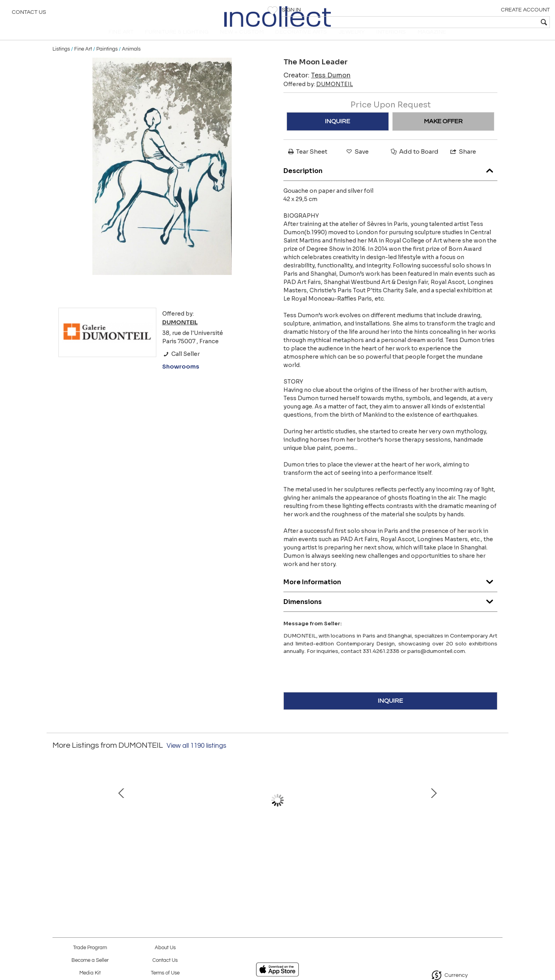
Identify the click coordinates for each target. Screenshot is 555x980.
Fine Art (83, 60)
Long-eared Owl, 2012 (441, 856)
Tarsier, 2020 (276, 856)
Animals (131, 60)
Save (357, 163)
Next (497, 819)
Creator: (317, 86)
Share (463, 163)
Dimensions (390, 611)
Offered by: (318, 95)
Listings (61, 60)
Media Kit (90, 973)
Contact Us (29, 14)
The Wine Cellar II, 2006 (193, 856)
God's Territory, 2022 (358, 856)
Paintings (107, 60)
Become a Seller (90, 960)
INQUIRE (337, 132)
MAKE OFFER (443, 132)
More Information (390, 591)
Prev (58, 819)
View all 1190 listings (196, 757)
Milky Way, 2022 (110, 856)
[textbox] (492, 22)
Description (390, 180)
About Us (165, 948)
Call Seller (181, 365)
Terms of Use (165, 973)
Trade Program (90, 948)
